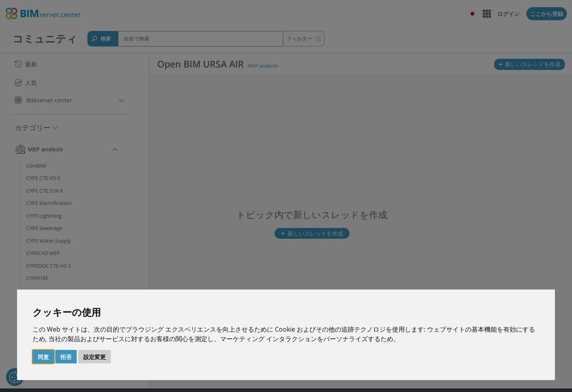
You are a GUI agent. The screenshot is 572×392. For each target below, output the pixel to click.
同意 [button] (43, 357)
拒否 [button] (66, 357)
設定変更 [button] (95, 357)
